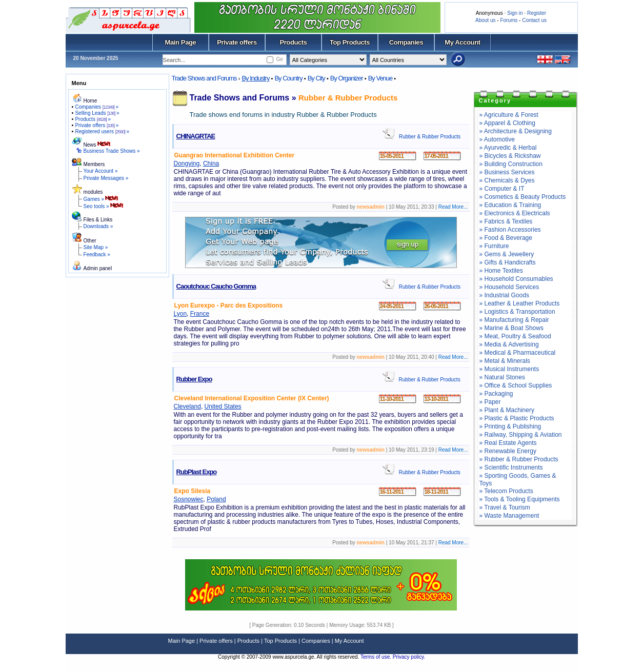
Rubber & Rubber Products (348, 98)
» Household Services (509, 287)
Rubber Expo (194, 379)
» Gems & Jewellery (507, 254)
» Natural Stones (502, 377)
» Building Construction (511, 164)
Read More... (453, 207)
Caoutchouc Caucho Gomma (216, 286)
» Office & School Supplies (516, 385)
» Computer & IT (502, 189)
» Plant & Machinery (507, 410)
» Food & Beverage (506, 238)
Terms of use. (377, 657)
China (211, 164)
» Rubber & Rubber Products (519, 459)
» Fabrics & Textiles (506, 221)
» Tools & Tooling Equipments (520, 499)
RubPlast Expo (197, 472)
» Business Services (507, 172)
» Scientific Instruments (511, 467)
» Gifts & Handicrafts (508, 262)
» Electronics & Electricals (515, 213)
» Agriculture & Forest (509, 115)
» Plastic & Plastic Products (517, 418)
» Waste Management (509, 516)
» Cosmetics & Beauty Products (523, 197)
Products (293, 42)
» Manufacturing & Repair (514, 320)
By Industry (255, 78)
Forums (509, 20)
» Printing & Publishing (510, 426)
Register (537, 13)
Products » (93, 119)
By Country (288, 78)
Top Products (350, 42)
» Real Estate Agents (508, 443)
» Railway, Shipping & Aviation (521, 435)
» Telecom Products (506, 491)
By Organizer (347, 78)
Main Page (181, 42)
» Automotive (497, 139)
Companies (406, 42)
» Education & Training (510, 205)
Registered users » (102, 131)
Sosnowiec (189, 499)
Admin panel (98, 268)
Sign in (515, 13)
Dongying (187, 164)
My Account (462, 42)
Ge (279, 59)
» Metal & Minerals (505, 361)
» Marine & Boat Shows (511, 328)
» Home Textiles (501, 271)
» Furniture (494, 246)
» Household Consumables (516, 279)
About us (485, 20)
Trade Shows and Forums (204, 78)
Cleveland (187, 406)
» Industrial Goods (504, 295)
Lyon (180, 314)
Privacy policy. (409, 657)
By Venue (380, 78)
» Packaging (496, 394)
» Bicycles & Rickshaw (510, 156)
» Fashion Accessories (510, 230)
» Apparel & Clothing (507, 123)
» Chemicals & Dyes (507, 180)
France (200, 314)
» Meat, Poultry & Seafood (515, 336)
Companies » (97, 107)
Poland (216, 499)
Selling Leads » (97, 113)
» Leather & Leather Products (520, 303)
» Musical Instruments (509, 369)
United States (223, 406)
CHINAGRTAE (196, 136)
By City (316, 78)
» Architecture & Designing (516, 131)
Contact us (534, 20)
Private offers (237, 42)
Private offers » (97, 125)
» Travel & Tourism (505, 507)
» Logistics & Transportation (517, 312)
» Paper (490, 402)
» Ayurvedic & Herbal (508, 148)
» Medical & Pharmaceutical (518, 353)
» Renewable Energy (508, 451)
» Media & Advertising (509, 344)
